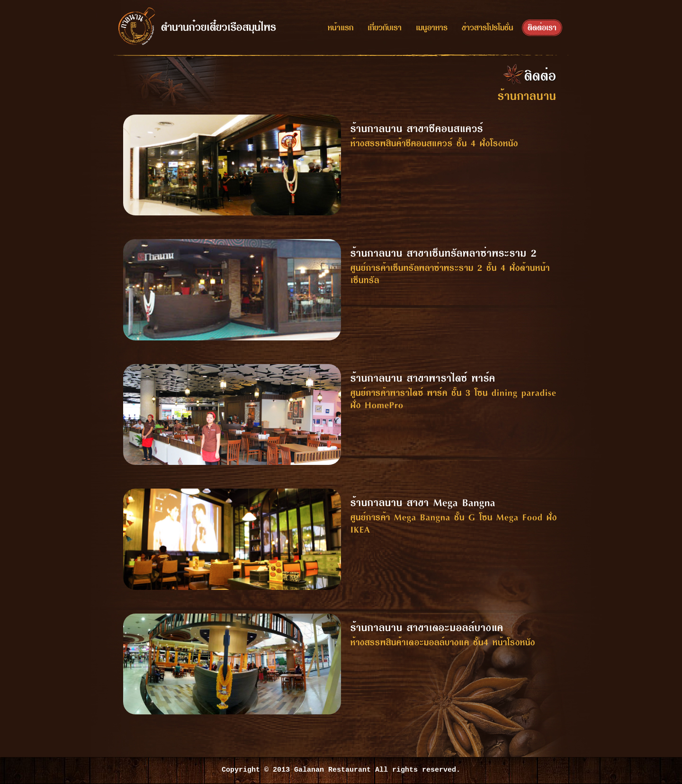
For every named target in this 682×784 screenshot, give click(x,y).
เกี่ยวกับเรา (385, 27)
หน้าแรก (341, 27)
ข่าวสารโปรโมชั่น (488, 27)
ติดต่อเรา (542, 27)
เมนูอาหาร (432, 27)
